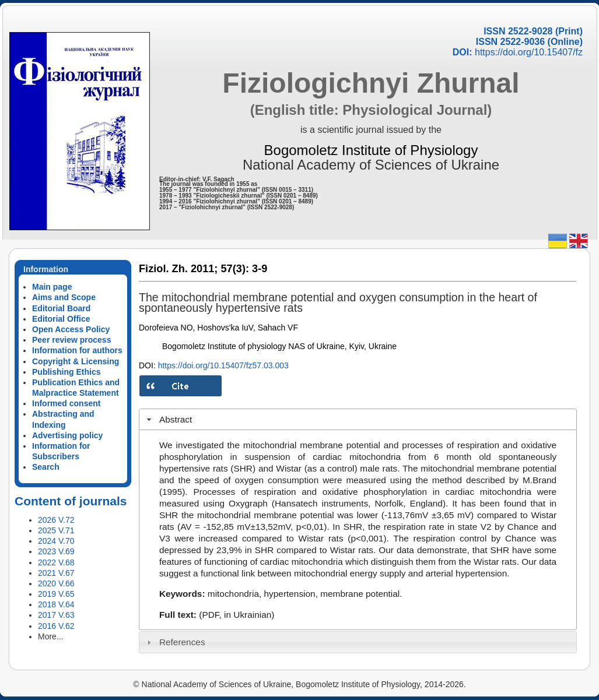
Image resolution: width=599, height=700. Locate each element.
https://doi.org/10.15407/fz (529, 52)
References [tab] (175, 642)
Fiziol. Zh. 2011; (178, 269)
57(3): (235, 269)
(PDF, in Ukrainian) (237, 615)
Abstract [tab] (168, 419)
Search (46, 467)
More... (51, 636)
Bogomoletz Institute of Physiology (371, 150)
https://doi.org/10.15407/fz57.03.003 (223, 365)
